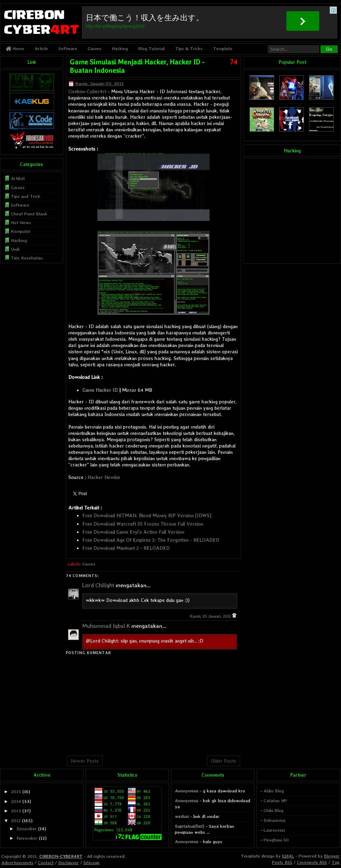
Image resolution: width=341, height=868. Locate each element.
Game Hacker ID (100, 390)
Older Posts (224, 761)
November (27, 838)
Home (15, 48)
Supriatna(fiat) (190, 826)
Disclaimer (69, 863)
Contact (46, 863)
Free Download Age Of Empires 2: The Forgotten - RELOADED (151, 540)
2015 (16, 791)
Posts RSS (282, 862)
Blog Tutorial (152, 48)
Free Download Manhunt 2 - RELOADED (126, 548)
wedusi (182, 816)
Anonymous (187, 791)
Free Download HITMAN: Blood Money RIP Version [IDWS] (147, 515)
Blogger (332, 856)
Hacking (120, 48)
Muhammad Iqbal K (106, 626)
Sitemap (91, 863)
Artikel (18, 178)
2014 (16, 801)
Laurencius (274, 830)
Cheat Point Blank (29, 214)
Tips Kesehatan (27, 258)
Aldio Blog (274, 791)
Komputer (21, 231)
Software (68, 48)
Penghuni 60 (276, 840)
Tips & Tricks (189, 48)
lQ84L (288, 856)
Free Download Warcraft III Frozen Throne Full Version (143, 524)
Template (223, 48)
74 (234, 62)
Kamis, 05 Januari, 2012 (211, 616)
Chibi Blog (274, 810)
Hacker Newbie (104, 477)
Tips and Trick (26, 196)
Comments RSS (312, 862)
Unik (15, 249)
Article (41, 48)
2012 (16, 821)
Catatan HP (275, 801)
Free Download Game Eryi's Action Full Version (133, 532)
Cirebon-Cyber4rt (87, 91)
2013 (16, 811)
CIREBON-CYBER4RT (61, 856)
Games (94, 48)
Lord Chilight (98, 585)
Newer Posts (85, 761)
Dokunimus (275, 820)
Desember (27, 829)
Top (336, 862)
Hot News (21, 223)
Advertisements (17, 863)
